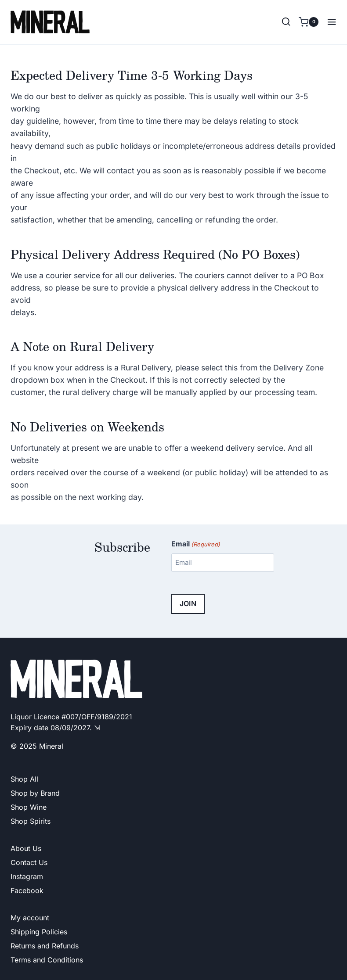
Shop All (24, 779)
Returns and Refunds (45, 946)
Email (196, 544)
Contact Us (29, 862)
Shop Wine (29, 807)
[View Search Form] (286, 22)
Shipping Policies (39, 932)
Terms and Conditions (47, 960)
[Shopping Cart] (309, 22)
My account (30, 918)
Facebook (27, 890)
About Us (26, 848)
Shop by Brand (35, 793)
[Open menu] (330, 22)
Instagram (27, 876)
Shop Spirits (31, 821)
